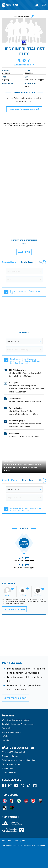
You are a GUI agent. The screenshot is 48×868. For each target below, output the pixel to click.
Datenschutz (28, 845)
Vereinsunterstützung (11, 732)
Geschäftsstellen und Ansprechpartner (19, 724)
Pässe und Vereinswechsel (13, 752)
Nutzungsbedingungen (11, 845)
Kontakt (5, 740)
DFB (10, 841)
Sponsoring (7, 728)
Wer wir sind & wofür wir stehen (16, 720)
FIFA (24, 841)
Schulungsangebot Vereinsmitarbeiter (18, 760)
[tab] (9, 263)
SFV (4, 841)
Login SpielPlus (9, 772)
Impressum (40, 845)
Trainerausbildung (10, 756)
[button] (20, 60)
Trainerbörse (7, 768)
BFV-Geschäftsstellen (11, 764)
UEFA (17, 841)
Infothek (6, 736)
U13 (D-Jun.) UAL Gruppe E (35, 80)
